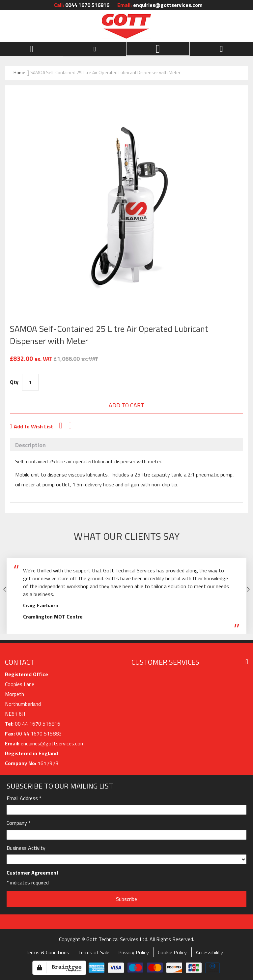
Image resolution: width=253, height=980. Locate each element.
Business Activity (26, 848)
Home (19, 72)
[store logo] (126, 26)
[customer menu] (95, 49)
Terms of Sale (94, 952)
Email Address (24, 798)
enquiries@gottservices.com (160, 5)
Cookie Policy (172, 952)
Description (30, 445)
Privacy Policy (134, 952)
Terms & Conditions (47, 952)
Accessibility (209, 952)
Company (19, 823)
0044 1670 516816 (82, 5)
